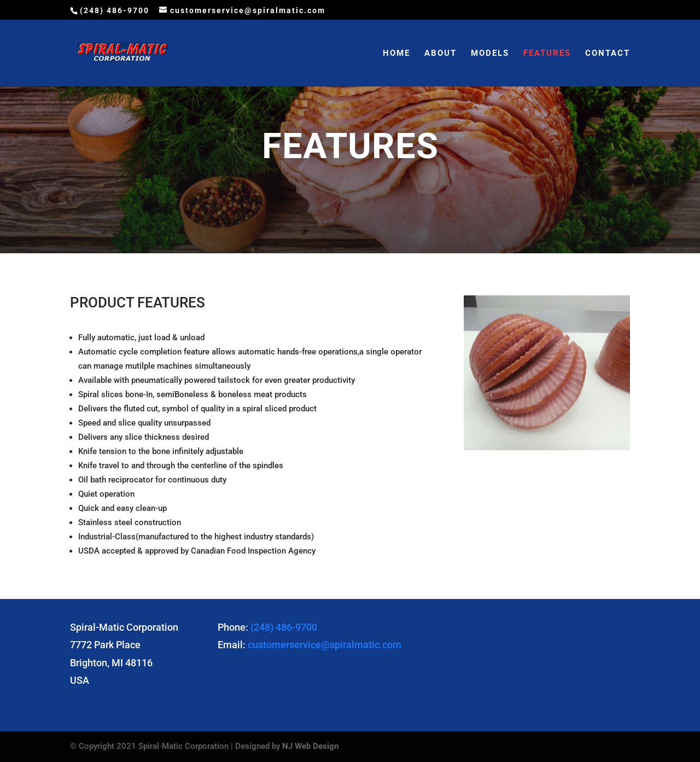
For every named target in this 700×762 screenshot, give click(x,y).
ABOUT (441, 54)
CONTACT (608, 54)
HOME (396, 54)
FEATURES (547, 54)
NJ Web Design (310, 746)
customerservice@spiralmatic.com (325, 645)
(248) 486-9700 (284, 627)
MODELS (490, 54)
